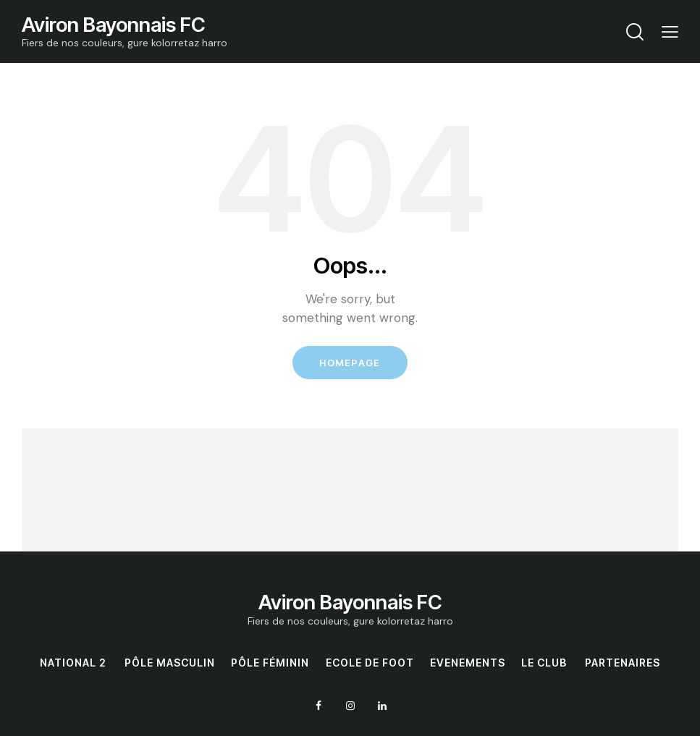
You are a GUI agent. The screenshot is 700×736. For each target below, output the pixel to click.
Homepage (350, 363)
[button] (670, 31)
